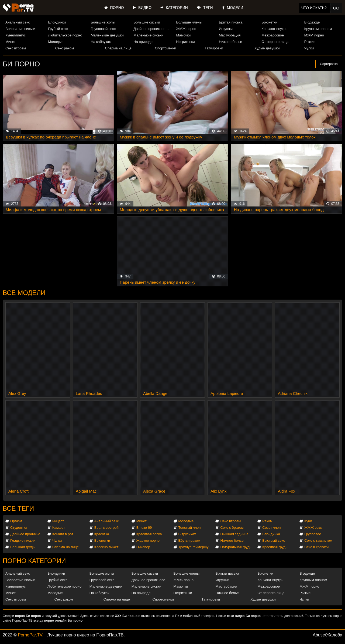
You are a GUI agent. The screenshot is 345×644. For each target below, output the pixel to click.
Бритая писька (231, 22)
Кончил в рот (63, 534)
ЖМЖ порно (186, 29)
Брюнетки (269, 22)
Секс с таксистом (318, 540)
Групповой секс (103, 29)
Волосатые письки (20, 29)
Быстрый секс (274, 540)
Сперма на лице (118, 48)
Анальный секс (18, 22)
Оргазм (16, 521)
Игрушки (226, 29)
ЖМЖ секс (313, 528)
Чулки (309, 48)
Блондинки (57, 22)
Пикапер (143, 547)
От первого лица (275, 42)
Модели (232, 8)
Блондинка (271, 534)
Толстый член (190, 528)
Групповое (313, 534)
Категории (174, 8)
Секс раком (65, 48)
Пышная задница (234, 534)
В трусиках (187, 534)
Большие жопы (103, 22)
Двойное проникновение (152, 29)
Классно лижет (106, 547)
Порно (114, 8)
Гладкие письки (23, 540)
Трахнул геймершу (194, 547)
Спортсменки (165, 48)
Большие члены (189, 22)
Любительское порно (65, 35)
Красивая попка (149, 534)
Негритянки (186, 42)
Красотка (102, 534)
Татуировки (214, 48)
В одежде (312, 22)
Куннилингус (15, 35)
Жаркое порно (148, 540)
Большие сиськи (147, 22)
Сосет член (271, 528)
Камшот (59, 528)
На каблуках (101, 42)
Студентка (19, 528)
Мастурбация (230, 35)
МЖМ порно (314, 35)
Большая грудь (22, 547)
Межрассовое (273, 35)
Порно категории (34, 561)
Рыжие (310, 42)
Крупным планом (318, 29)
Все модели (24, 293)
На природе (143, 42)
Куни (308, 521)
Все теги (18, 508)
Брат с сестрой (106, 528)
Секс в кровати (316, 547)
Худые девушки (267, 48)
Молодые (56, 42)
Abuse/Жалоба (327, 635)
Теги (205, 8)
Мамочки (184, 35)
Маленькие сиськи (148, 35)
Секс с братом (232, 528)
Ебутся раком (189, 540)
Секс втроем (16, 48)
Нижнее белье (230, 42)
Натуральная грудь (236, 547)
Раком (267, 521)
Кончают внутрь (274, 29)
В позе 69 (144, 528)
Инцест (58, 521)
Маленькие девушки (107, 35)
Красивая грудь (275, 547)
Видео (142, 8)
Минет (11, 42)
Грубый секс (58, 29)
